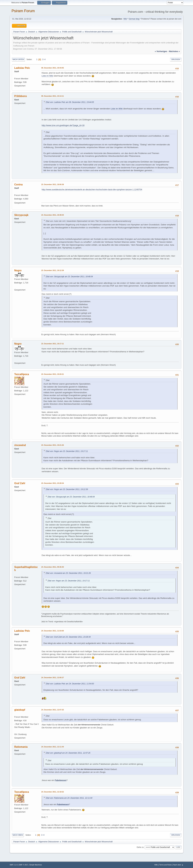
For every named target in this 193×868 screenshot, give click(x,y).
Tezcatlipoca (22, 374)
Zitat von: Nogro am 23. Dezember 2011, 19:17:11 (67, 451)
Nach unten (18, 59)
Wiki (125, 19)
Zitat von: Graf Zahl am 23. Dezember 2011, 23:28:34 (68, 637)
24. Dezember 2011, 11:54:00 (53, 631)
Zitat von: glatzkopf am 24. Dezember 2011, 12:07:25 (68, 753)
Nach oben (18, 835)
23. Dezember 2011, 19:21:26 (53, 445)
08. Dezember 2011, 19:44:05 (53, 68)
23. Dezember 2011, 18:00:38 (53, 184)
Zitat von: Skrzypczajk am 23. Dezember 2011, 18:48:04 (69, 277)
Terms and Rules (165, 865)
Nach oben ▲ (178, 865)
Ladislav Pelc (22, 68)
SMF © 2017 (24, 865)
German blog (134, 19)
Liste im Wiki (47, 76)
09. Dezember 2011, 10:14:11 (53, 96)
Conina (19, 185)
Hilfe (156, 865)
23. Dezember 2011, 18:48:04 (53, 215)
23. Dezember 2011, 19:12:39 (53, 270)
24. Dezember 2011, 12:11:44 (53, 747)
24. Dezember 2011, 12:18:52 (53, 792)
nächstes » (174, 51)
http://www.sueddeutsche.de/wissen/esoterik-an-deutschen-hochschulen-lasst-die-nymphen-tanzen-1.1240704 (92, 189)
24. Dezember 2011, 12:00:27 (53, 678)
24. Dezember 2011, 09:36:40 (53, 567)
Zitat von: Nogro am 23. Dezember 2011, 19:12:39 (67, 489)
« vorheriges (161, 51)
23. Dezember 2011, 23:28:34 (53, 483)
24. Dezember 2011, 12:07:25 (53, 710)
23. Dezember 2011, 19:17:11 (53, 344)
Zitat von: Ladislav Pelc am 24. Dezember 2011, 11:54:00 (70, 684)
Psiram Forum (23, 11)
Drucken (176, 59)
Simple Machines (36, 865)
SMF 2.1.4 (14, 865)
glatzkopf (20, 710)
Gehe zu (140, 847)
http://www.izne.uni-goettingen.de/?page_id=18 (63, 125)
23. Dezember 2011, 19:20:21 (53, 374)
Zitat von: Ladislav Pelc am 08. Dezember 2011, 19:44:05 (70, 102)
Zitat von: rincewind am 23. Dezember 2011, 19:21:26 (68, 573)
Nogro (18, 270)
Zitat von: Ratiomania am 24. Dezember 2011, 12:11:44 (69, 798)
